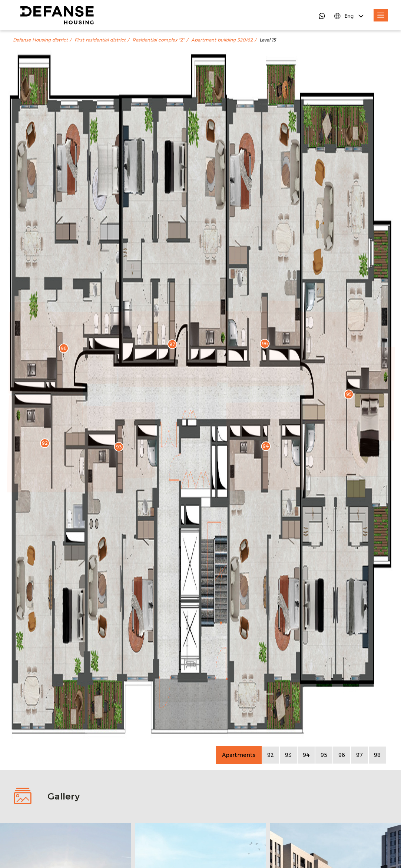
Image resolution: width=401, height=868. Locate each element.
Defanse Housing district (40, 40)
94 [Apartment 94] (306, 755)
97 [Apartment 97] (359, 755)
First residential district (100, 40)
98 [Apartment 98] (377, 755)
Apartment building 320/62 (222, 40)
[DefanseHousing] (57, 15)
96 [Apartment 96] (342, 755)
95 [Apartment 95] (324, 755)
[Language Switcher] (349, 16)
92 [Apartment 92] (271, 755)
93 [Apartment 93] (288, 755)
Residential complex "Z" (158, 40)
